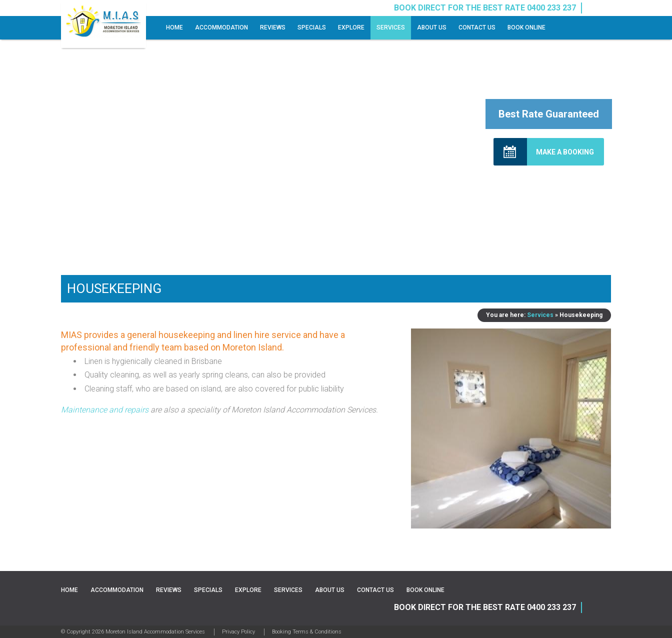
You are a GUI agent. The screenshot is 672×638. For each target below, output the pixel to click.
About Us (432, 27)
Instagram (605, 8)
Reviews (273, 27)
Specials (312, 27)
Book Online (526, 27)
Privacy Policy (238, 632)
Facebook (593, 8)
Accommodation (221, 27)
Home (174, 27)
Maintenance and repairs (105, 410)
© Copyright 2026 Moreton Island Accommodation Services (133, 632)
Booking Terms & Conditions (307, 632)
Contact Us (477, 27)
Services (391, 27)
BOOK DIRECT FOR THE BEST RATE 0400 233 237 (485, 607)
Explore (351, 27)
